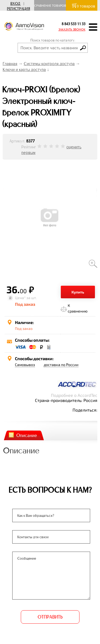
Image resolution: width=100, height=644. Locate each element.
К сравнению (78, 308)
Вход (15, 4)
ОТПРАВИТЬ (50, 617)
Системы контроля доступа (49, 64)
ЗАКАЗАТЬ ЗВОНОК (72, 29)
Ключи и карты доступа (24, 69)
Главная (10, 64)
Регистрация (19, 9)
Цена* (20, 298)
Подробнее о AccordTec (74, 395)
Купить (78, 292)
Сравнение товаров (51, 6)
